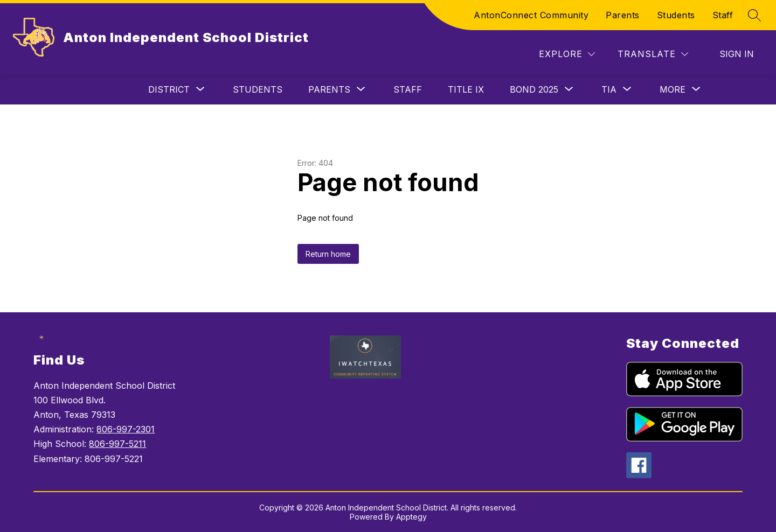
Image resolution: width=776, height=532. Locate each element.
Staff (723, 15)
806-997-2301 (126, 429)
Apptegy (411, 517)
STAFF (408, 89)
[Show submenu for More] (673, 89)
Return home (328, 254)
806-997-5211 (117, 444)
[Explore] (567, 54)
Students (676, 15)
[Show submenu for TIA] (609, 89)
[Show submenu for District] (169, 89)
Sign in (737, 54)
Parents (623, 15)
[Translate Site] (653, 54)
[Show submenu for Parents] (329, 89)
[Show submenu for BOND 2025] (534, 89)
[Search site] (754, 15)
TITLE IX (466, 89)
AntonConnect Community (531, 15)
